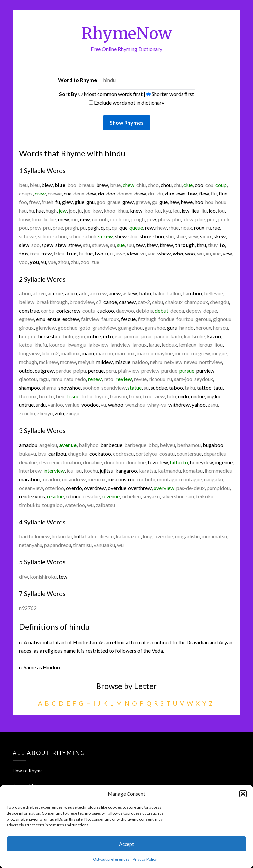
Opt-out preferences (111, 859)
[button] (243, 794)
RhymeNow (127, 33)
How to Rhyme (28, 771)
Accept (126, 844)
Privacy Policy (145, 859)
